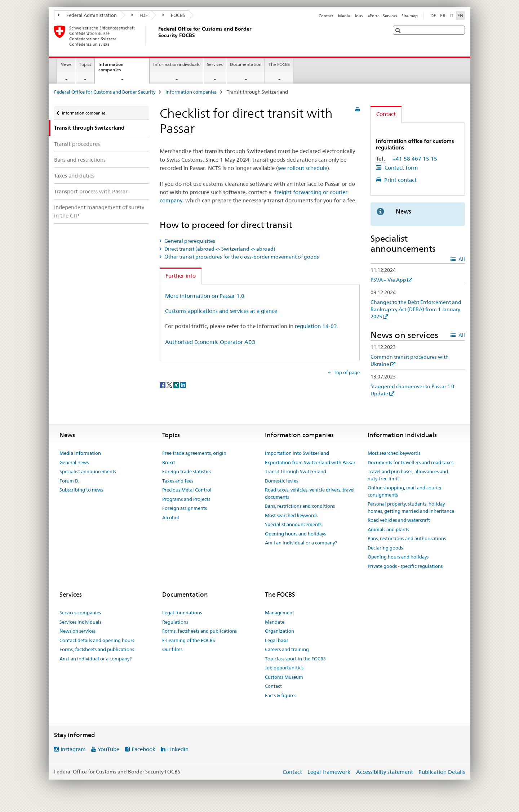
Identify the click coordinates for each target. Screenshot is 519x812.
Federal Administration (87, 15)
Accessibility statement (385, 772)
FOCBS (174, 15)
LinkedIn (178, 749)
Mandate (275, 622)
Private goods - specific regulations (405, 566)
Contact (326, 16)
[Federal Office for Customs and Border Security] (157, 36)
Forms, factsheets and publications (97, 649)
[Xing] (177, 384)
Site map (410, 16)
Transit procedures (77, 144)
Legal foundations (182, 613)
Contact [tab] (386, 114)
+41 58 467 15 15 (415, 159)
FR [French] (443, 15)
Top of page (346, 372)
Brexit (169, 462)
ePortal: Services (382, 16)
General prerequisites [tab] (189, 241)
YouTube (108, 749)
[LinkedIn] (183, 384)
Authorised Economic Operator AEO (210, 342)
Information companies (117, 69)
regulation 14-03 (316, 326)
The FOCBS (279, 64)
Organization (280, 631)
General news (74, 462)
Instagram (73, 749)
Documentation (246, 64)
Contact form (401, 168)
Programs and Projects (186, 499)
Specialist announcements (88, 471)
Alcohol (171, 517)
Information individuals (176, 64)
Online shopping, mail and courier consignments (405, 491)
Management (280, 613)
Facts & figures (281, 695)
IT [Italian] (451, 15)
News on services (77, 631)
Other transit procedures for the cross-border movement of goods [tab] (241, 257)
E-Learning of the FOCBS (189, 640)
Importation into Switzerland (297, 453)
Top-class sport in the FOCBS (295, 659)
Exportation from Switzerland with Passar (310, 462)
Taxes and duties (74, 176)
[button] (399, 30)
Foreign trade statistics (187, 471)
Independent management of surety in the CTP (99, 211)
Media (344, 16)
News (66, 64)
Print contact (400, 180)
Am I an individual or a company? (301, 543)
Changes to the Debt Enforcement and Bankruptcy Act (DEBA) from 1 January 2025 (416, 309)
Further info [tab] (181, 276)
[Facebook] (163, 384)
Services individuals (80, 622)
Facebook (143, 749)
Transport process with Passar (91, 191)
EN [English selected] (460, 15)
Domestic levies (281, 481)
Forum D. (69, 481)
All (461, 259)
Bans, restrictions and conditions (300, 506)
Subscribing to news (81, 490)
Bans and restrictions (80, 160)
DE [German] (433, 15)
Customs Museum (284, 677)
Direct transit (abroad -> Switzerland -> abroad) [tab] (219, 249)
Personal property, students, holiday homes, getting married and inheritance (411, 507)
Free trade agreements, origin (194, 453)
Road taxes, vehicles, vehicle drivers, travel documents (310, 493)
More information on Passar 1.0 (205, 296)
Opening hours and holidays (295, 534)
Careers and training (287, 649)
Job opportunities (284, 668)
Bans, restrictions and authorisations (407, 538)
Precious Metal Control (187, 490)
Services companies (80, 613)
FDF (140, 15)
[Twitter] (170, 384)
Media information (80, 453)
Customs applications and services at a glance (221, 311)
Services (215, 64)
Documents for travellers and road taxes (411, 462)
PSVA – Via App (388, 280)
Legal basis (277, 640)
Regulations (175, 622)
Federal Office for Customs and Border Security (105, 92)
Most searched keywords (291, 515)
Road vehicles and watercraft (399, 520)
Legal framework (329, 772)
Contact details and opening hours (97, 640)
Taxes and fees (178, 481)
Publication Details (442, 772)
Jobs (359, 16)
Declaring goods (385, 548)
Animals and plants (388, 529)
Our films (172, 649)
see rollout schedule (303, 168)
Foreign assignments (185, 508)
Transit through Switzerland (296, 471)
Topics (85, 64)
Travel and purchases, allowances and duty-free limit (408, 475)
